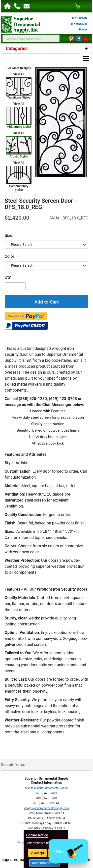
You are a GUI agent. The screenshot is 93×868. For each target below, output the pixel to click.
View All (19, 74)
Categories (17, 48)
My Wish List (79, 24)
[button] (68, 851)
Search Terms (13, 765)
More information (44, 863)
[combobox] (31, 38)
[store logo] (18, 25)
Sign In (83, 29)
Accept (39, 853)
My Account (79, 18)
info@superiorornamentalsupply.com (46, 808)
